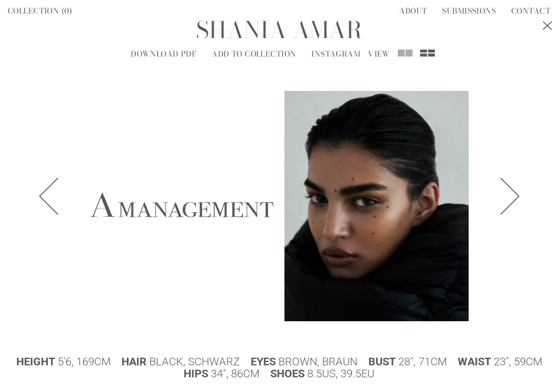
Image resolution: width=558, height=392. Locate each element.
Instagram (336, 54)
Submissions (469, 11)
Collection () (40, 11)
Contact (531, 11)
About (413, 11)
